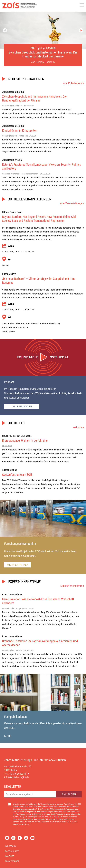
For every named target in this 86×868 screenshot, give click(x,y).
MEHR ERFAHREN (18, 565)
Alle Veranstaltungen (72, 203)
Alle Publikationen (73, 83)
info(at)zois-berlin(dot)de (17, 777)
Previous (5, 30)
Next (81, 30)
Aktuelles (79, 427)
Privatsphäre (12, 861)
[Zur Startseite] (19, 6)
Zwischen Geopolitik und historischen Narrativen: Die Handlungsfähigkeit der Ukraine (43, 54)
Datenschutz (12, 851)
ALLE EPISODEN (22, 406)
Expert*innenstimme (72, 586)
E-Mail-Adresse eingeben (19, 794)
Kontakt (9, 856)
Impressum (11, 846)
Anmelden (69, 794)
